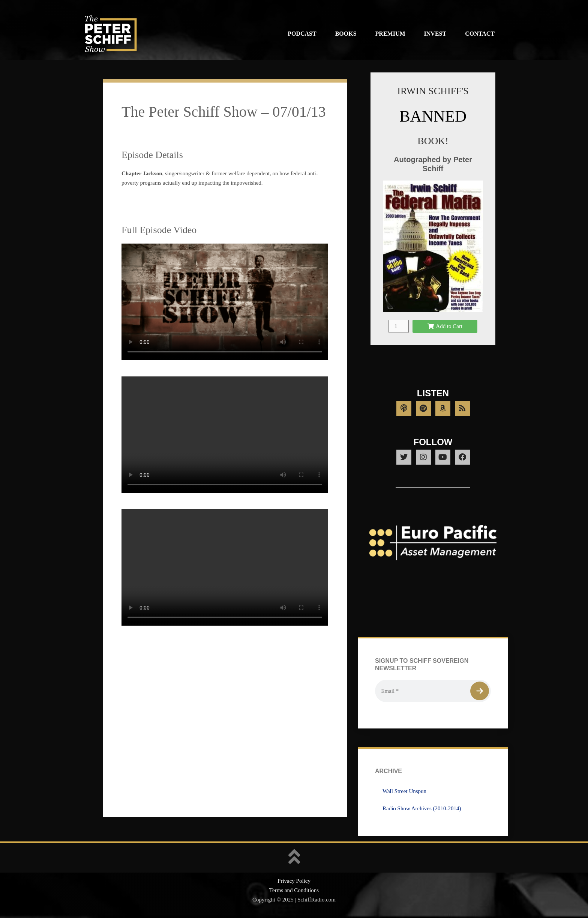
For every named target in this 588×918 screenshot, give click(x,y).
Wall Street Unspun (404, 791)
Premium (390, 34)
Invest (435, 34)
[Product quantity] (399, 326)
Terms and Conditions (294, 890)
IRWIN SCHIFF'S (433, 91)
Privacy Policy (294, 881)
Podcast (302, 34)
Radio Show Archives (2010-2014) (422, 808)
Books (346, 34)
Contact (480, 34)
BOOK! (433, 141)
